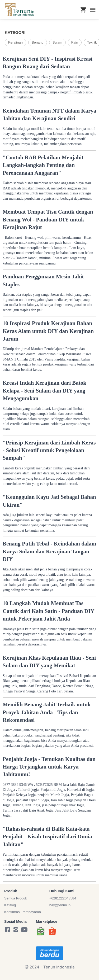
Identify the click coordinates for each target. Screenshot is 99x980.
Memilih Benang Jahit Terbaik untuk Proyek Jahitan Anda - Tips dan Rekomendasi (47, 712)
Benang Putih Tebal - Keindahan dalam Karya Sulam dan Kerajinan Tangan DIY (49, 551)
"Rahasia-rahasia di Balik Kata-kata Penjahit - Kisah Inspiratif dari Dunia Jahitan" (47, 837)
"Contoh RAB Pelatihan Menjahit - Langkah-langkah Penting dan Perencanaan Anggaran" (45, 165)
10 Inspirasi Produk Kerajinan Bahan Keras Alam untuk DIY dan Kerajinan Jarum (48, 331)
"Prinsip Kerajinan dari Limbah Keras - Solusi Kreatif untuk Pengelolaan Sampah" (49, 450)
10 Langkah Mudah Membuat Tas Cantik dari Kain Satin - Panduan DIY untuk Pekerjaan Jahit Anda (48, 611)
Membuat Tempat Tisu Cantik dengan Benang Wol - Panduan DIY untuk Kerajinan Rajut (48, 219)
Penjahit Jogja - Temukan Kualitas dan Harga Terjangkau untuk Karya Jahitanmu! (49, 767)
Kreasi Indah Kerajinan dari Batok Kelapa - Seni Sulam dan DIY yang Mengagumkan (44, 391)
